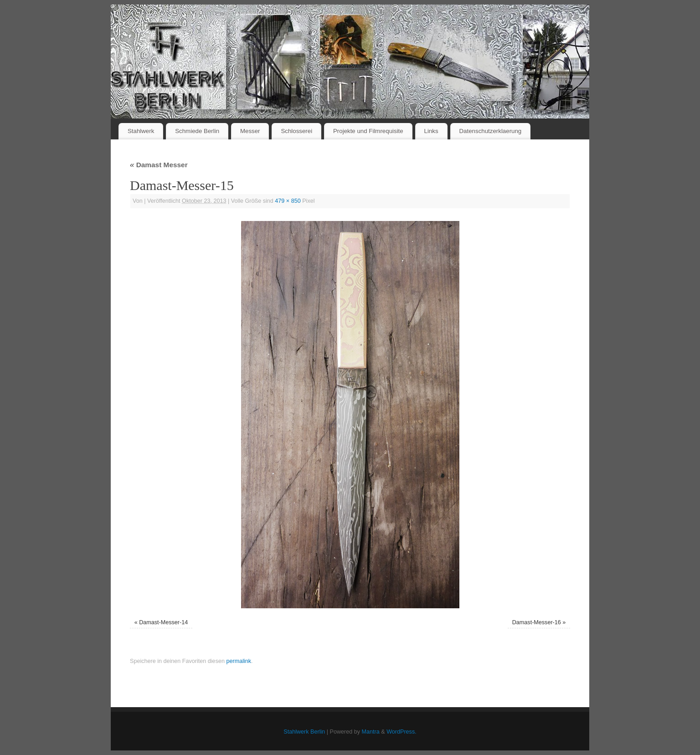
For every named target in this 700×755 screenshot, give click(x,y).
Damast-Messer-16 (537, 622)
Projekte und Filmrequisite (368, 131)
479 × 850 (288, 201)
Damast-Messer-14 (163, 622)
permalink (239, 661)
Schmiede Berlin (197, 131)
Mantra (371, 732)
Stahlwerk (141, 131)
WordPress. (401, 732)
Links (431, 131)
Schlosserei (296, 131)
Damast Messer (159, 165)
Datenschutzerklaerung (491, 131)
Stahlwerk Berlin (304, 732)
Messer (250, 131)
